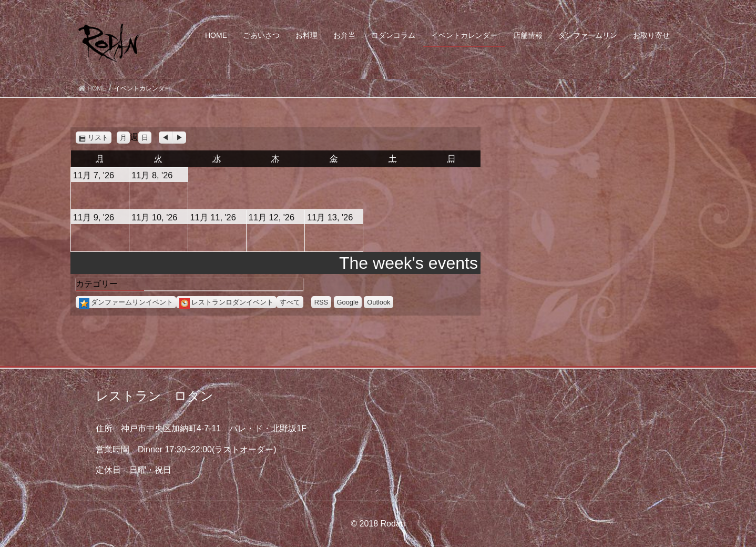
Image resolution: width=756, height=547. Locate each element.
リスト (100, 138)
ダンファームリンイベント (126, 302)
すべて (290, 302)
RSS (321, 302)
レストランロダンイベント (226, 302)
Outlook (379, 302)
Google (348, 302)
